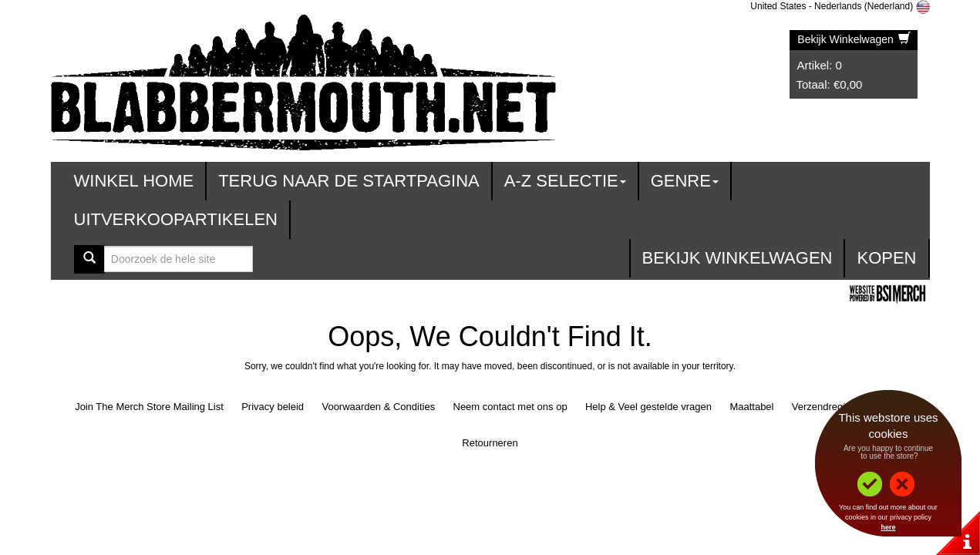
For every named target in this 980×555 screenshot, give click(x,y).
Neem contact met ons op (510, 407)
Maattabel (751, 407)
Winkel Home (134, 181)
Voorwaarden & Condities (378, 407)
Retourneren (490, 443)
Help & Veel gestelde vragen (648, 407)
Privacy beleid (273, 407)
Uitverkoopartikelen (176, 219)
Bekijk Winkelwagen (854, 39)
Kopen (886, 258)
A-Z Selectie (565, 181)
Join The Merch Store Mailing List (149, 407)
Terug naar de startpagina (349, 181)
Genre (685, 181)
